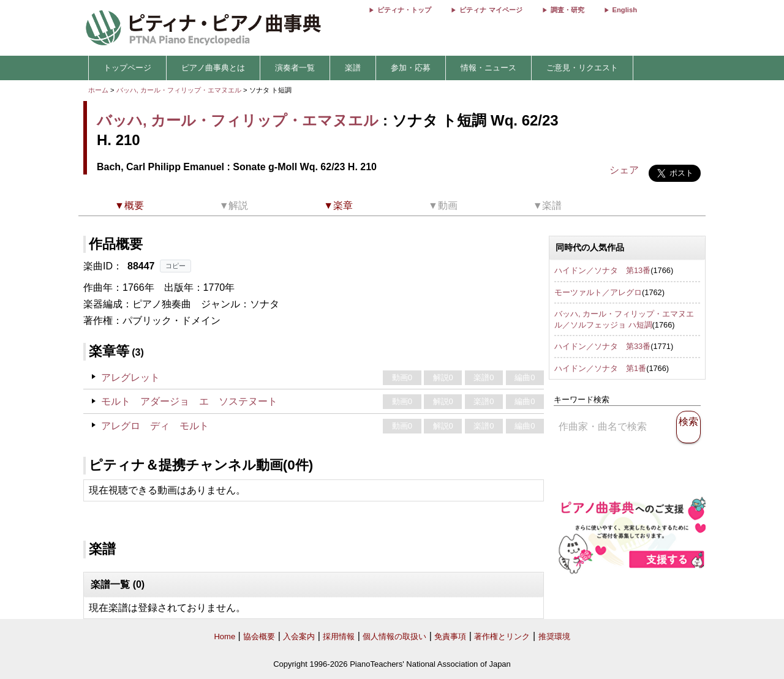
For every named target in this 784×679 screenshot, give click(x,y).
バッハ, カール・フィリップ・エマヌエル (179, 90)
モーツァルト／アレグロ (598, 292)
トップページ (127, 68)
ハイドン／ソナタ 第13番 (602, 270)
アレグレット (130, 377)
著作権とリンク (502, 636)
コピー (175, 266)
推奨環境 (554, 636)
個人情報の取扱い (394, 636)
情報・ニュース (488, 68)
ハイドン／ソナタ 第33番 (602, 346)
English (625, 10)
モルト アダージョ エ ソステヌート (189, 401)
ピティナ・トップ (404, 10)
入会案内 (299, 636)
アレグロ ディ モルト (155, 426)
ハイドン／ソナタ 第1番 (600, 368)
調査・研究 (567, 10)
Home (224, 636)
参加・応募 (411, 68)
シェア (624, 170)
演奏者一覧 (295, 68)
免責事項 (450, 636)
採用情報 (339, 636)
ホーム (98, 90)
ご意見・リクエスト (582, 68)
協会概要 (259, 636)
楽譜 (353, 68)
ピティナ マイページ (491, 10)
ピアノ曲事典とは (213, 68)
